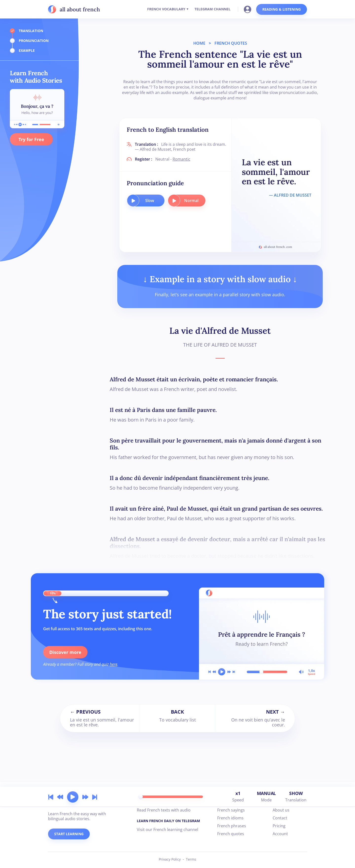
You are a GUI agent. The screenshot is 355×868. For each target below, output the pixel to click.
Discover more (65, 652)
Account (280, 834)
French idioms (230, 818)
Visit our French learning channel (168, 830)
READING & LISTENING (282, 9)
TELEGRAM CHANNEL (213, 9)
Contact (280, 818)
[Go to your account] (249, 9)
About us (281, 810)
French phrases (232, 826)
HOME (199, 43)
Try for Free (31, 139)
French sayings (231, 810)
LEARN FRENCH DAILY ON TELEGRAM (168, 821)
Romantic (181, 159)
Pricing (279, 826)
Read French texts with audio (164, 810)
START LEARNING (69, 834)
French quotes (231, 834)
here (114, 664)
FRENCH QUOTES (231, 43)
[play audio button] (133, 201)
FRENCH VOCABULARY (166, 9)
